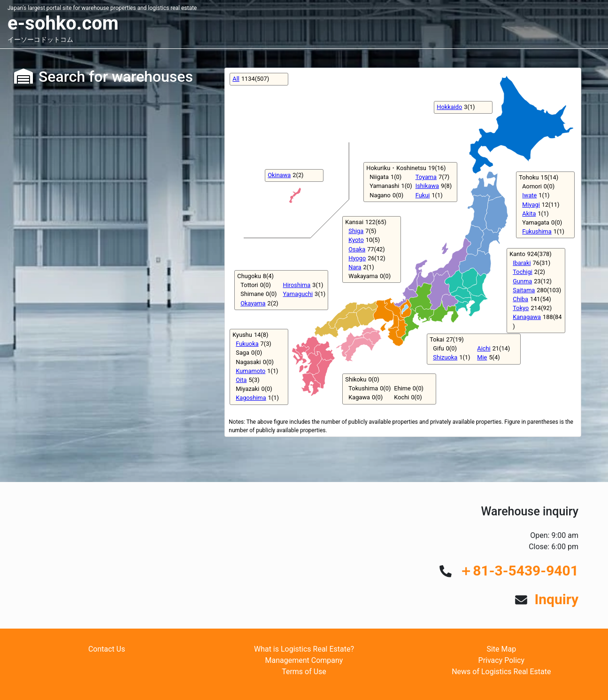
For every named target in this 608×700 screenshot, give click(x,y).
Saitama (524, 290)
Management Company (304, 660)
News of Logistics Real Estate (501, 672)
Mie (482, 357)
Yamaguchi (298, 294)
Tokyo (521, 308)
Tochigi (522, 272)
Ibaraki (522, 263)
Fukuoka (247, 344)
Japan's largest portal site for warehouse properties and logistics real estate (102, 8)
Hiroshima (297, 285)
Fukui (423, 195)
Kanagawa (527, 317)
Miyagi (531, 205)
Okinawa (279, 175)
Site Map (501, 649)
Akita (529, 214)
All (236, 79)
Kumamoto (250, 371)
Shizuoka (445, 357)
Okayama (253, 303)
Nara (355, 267)
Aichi (484, 348)
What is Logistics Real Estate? (304, 649)
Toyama (426, 177)
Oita (241, 380)
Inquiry (556, 599)
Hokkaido (449, 107)
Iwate (529, 195)
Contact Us (107, 649)
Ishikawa (427, 186)
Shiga (356, 231)
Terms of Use (304, 672)
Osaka (357, 249)
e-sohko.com (63, 23)
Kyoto (356, 240)
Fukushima (537, 231)
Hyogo (357, 258)
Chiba (520, 299)
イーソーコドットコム (40, 39)
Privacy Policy (502, 660)
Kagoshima (251, 398)
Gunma (522, 281)
